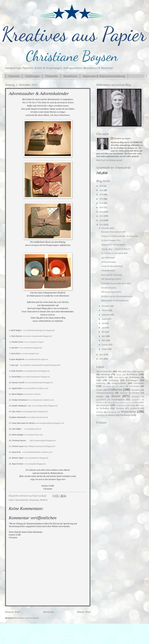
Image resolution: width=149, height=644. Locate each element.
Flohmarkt (51, 76)
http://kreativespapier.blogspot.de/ (43, 440)
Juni (104, 328)
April (104, 336)
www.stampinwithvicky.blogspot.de (36, 371)
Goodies (100, 390)
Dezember (106, 228)
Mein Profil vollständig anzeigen (109, 160)
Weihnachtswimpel (109, 262)
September (106, 315)
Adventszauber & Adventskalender (115, 301)
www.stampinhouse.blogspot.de (36, 458)
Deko (99, 380)
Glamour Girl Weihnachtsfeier (113, 245)
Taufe (142, 405)
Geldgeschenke (119, 383)
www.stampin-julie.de (33, 429)
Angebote (140, 372)
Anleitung (105, 374)
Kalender (100, 397)
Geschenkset (134, 386)
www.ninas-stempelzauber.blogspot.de (37, 336)
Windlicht (44, 500)
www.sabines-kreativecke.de (37, 417)
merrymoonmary (83, 638)
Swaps (133, 405)
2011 (101, 359)
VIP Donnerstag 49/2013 (111, 292)
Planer (118, 403)
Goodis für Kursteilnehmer (112, 266)
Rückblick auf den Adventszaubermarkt (117, 296)
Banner (119, 375)
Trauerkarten (112, 412)
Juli (103, 323)
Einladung (114, 380)
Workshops (125, 415)
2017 (101, 207)
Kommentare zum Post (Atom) (27, 618)
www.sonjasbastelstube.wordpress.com (37, 452)
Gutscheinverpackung (105, 393)
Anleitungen (32, 76)
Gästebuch (123, 393)
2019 (101, 199)
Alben (120, 372)
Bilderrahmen (119, 377)
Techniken (104, 408)
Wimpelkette (101, 415)
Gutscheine (136, 390)
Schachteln (140, 402)
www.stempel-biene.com (33, 435)
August (105, 319)
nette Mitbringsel (108, 258)
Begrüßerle (102, 377)
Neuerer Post (12, 612)
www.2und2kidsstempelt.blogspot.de (39, 382)
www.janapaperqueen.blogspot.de (35, 411)
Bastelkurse (70, 76)
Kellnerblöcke (101, 400)
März (104, 340)
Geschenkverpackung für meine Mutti (116, 283)
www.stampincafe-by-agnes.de (36, 359)
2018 (101, 203)
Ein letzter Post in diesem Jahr (113, 232)
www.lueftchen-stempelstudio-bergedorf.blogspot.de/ (40, 365)
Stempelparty (121, 405)
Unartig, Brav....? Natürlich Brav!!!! (116, 249)
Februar (105, 345)
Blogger (104, 638)
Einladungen (132, 380)
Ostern (110, 403)
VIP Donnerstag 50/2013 (111, 279)
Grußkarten (115, 390)
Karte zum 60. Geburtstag (111, 275)
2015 (101, 216)
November (106, 306)
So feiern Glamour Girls (111, 240)
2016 (101, 212)
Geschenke (139, 383)
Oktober (105, 310)
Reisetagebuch (127, 403)
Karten (116, 396)
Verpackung (34, 500)
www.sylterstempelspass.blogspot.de (36, 377)
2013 (101, 225)
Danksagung (134, 377)
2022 (101, 186)
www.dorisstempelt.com (30, 353)
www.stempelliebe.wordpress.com (35, 388)
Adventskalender (22, 500)
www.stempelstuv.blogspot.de (31, 348)
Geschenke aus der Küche (114, 386)
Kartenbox (136, 397)
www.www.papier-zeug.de (34, 342)
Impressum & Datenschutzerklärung (104, 76)
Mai (104, 332)
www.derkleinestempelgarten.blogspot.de (39, 330)
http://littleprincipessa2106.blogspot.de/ (40, 446)
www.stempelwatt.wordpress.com (41, 400)
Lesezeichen (136, 400)
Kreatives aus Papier (122, 138)
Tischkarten (135, 408)
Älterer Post (84, 612)
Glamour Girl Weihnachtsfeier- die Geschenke (120, 236)
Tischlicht (100, 412)
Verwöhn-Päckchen (109, 288)
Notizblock (100, 403)
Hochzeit (136, 393)
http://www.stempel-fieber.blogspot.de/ (43, 406)
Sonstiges (105, 405)
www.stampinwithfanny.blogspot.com (50, 423)
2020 (101, 195)
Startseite (14, 76)
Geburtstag (101, 383)
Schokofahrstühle (108, 271)
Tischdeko (120, 408)
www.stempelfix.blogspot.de (35, 464)
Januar (105, 349)
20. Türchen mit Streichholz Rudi (114, 253)
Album (129, 372)
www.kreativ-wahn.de (32, 394)
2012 (101, 355)
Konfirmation (118, 400)
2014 (101, 220)
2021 (101, 190)
